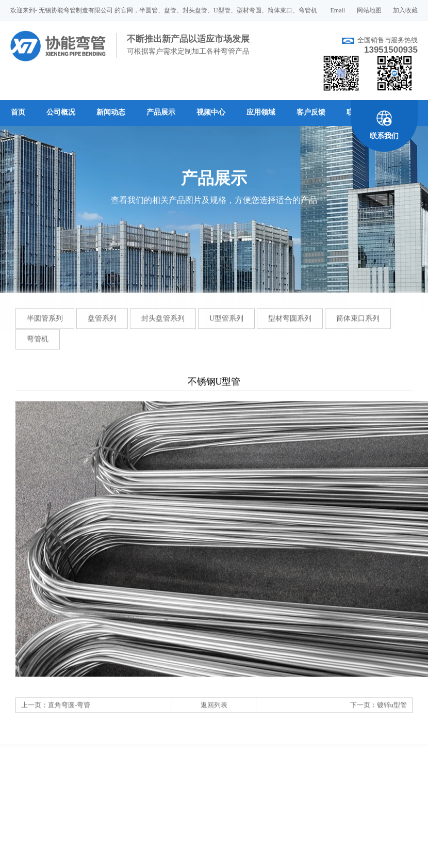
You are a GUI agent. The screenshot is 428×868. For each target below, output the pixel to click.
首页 (18, 112)
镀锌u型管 (392, 712)
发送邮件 (351, 855)
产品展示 (161, 112)
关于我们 (25, 855)
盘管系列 (102, 326)
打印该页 (300, 855)
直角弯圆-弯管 (69, 712)
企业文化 (64, 855)
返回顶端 (403, 855)
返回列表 (214, 712)
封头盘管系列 (163, 326)
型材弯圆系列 (290, 326)
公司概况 (61, 112)
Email (338, 10)
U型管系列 (226, 326)
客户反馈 (311, 112)
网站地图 (369, 10)
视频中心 (211, 112)
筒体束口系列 (358, 326)
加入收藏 (405, 10)
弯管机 (38, 347)
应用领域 (261, 112)
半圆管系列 (45, 326)
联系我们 (384, 136)
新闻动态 (111, 112)
